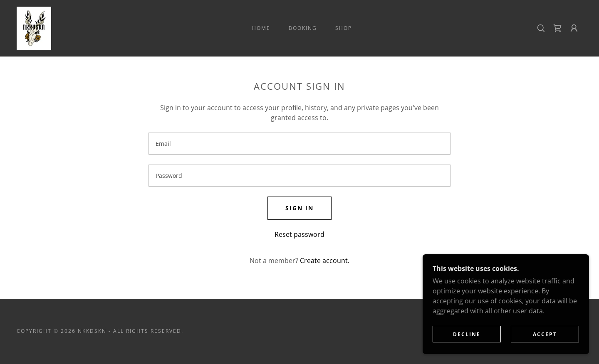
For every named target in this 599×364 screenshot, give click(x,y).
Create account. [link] (325, 261)
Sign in (299, 208)
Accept (545, 334)
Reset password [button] (299, 234)
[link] (34, 27)
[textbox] (299, 144)
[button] (574, 28)
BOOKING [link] (303, 28)
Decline (467, 334)
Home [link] (261, 28)
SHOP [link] (344, 28)
